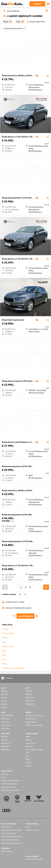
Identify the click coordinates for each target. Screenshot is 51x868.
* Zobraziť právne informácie (13, 668)
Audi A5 (4, 701)
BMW (28, 737)
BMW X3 (5, 737)
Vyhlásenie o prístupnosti (11, 843)
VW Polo (29, 694)
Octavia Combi (8, 633)
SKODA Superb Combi (34, 725)
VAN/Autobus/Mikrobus (10, 781)
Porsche (29, 766)
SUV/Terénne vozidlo (9, 784)
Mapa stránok (7, 851)
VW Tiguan (30, 697)
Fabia (4, 651)
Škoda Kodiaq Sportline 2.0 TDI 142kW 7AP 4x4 (22, 541)
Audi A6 (4, 704)
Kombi (4, 777)
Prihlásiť (37, 4)
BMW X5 (5, 740)
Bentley (29, 740)
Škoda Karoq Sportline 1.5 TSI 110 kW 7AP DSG (22, 198)
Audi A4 (4, 697)
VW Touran (30, 701)
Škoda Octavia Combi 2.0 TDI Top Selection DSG (22, 381)
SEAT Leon (5, 719)
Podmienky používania (10, 840)
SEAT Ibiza (5, 722)
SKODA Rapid (31, 722)
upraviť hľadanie (25, 616)
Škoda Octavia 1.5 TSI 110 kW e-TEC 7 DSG (20, 137)
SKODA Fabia (31, 719)
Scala (4, 655)
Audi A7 (4, 707)
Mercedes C (6, 743)
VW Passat (30, 704)
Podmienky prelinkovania (11, 836)
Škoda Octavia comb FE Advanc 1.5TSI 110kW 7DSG (24, 442)
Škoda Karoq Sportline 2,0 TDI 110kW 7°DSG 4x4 (22, 466)
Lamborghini (31, 743)
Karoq (4, 642)
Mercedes (29, 746)
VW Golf (29, 691)
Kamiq (4, 664)
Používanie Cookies (9, 833)
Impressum (6, 827)
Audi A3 (4, 694)
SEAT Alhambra (7, 715)
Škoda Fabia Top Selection (13, 320)
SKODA (28, 763)
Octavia (5, 629)
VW (27, 753)
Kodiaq (5, 638)
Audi (27, 756)
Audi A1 (4, 691)
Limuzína (5, 774)
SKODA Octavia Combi (34, 715)
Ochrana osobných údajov (11, 830)
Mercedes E (6, 746)
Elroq (4, 659)
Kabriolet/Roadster (9, 787)
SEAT (28, 759)
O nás (28, 827)
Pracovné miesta (32, 830)
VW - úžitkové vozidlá (34, 750)
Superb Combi (8, 646)
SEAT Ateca (6, 728)
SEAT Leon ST (6, 725)
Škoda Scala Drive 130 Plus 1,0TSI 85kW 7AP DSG (23, 75)
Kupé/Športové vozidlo (10, 790)
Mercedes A (6, 750)
